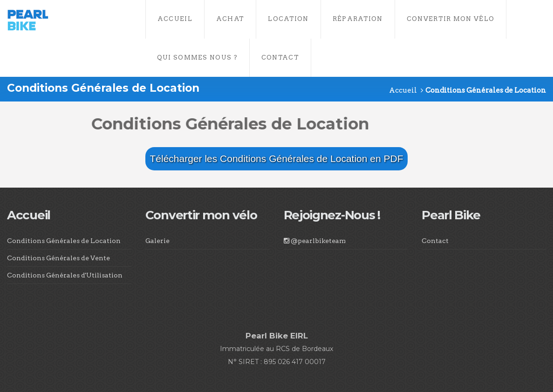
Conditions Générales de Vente (58, 258)
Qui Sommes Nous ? (197, 57)
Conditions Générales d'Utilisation (65, 275)
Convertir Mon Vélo (451, 19)
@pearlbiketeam (315, 241)
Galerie (157, 241)
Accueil (175, 19)
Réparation (358, 19)
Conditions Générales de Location (64, 241)
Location (288, 19)
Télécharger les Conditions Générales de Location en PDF (277, 159)
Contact (280, 57)
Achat (230, 19)
